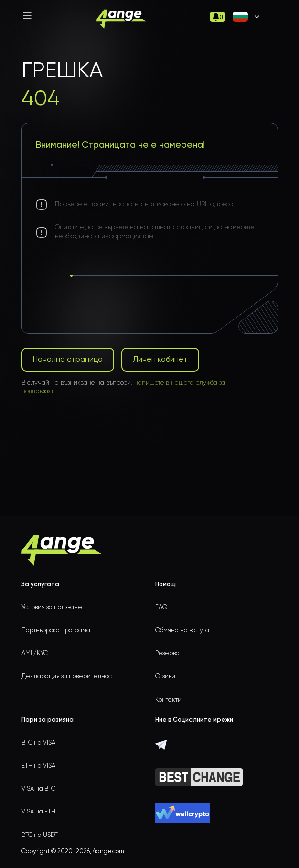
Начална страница (68, 360)
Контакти (168, 700)
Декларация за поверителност (68, 676)
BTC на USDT (40, 835)
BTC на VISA (38, 743)
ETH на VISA (38, 766)
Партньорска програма (56, 631)
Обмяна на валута (182, 631)
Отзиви (165, 676)
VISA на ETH (38, 812)
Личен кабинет (160, 360)
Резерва (167, 654)
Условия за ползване (52, 608)
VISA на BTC (38, 789)
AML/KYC (35, 654)
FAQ (161, 608)
